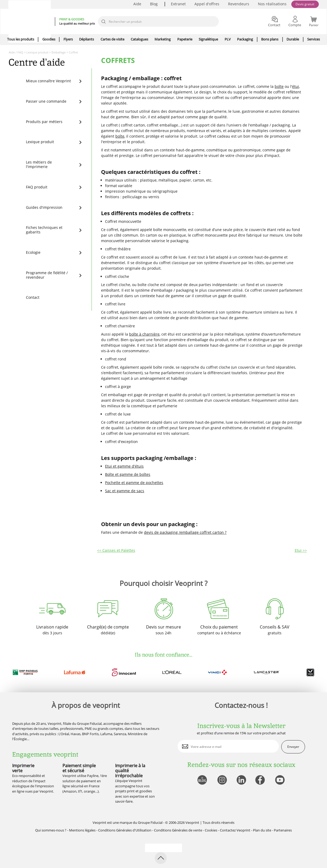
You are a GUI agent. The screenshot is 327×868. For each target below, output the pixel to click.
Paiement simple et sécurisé (79, 768)
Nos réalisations (272, 4)
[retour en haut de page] (161, 858)
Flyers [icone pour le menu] (68, 39)
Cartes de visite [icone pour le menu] (112, 39)
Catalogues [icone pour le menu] (139, 39)
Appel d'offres (207, 4)
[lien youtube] (281, 780)
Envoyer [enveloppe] (293, 747)
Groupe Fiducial (150, 822)
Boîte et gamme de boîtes (128, 474)
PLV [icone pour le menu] (228, 39)
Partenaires (283, 830)
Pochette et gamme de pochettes (134, 483)
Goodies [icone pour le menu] (49, 39)
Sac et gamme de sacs (125, 491)
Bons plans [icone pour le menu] (270, 39)
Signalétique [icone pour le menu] (208, 39)
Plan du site (262, 830)
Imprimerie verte (23, 768)
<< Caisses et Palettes (116, 550)
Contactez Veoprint (235, 830)
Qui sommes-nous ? (51, 830)
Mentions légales (82, 830)
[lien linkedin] (241, 780)
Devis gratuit (305, 4)
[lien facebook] (261, 780)
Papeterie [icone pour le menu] (185, 39)
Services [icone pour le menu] (314, 39)
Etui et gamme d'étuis (124, 466)
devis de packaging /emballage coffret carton (184, 532)
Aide (137, 4)
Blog (154, 4)
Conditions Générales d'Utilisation (125, 830)
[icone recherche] (103, 22)
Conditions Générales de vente (178, 830)
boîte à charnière (144, 334)
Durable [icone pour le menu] (293, 39)
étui (296, 86)
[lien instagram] (222, 780)
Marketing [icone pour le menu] (163, 39)
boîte (279, 86)
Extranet (178, 4)
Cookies (211, 830)
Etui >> (301, 550)
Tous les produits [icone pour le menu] (21, 39)
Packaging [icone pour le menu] (245, 39)
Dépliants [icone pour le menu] (87, 39)
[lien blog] (202, 780)
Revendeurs (239, 4)
